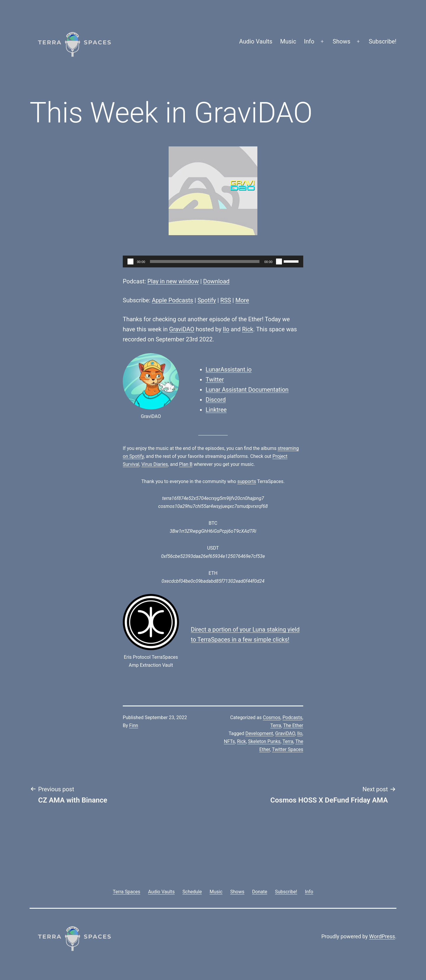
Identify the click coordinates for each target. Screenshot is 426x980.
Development (259, 733)
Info (309, 41)
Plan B (186, 464)
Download (216, 281)
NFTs (229, 741)
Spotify (207, 300)
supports (247, 481)
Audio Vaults (256, 41)
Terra (276, 725)
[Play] (130, 261)
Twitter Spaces (288, 749)
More (242, 300)
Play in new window (173, 281)
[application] (213, 261)
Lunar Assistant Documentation (247, 390)
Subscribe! (383, 41)
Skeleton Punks (264, 741)
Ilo (226, 329)
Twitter (215, 380)
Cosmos (272, 717)
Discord (216, 400)
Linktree (216, 410)
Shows (342, 41)
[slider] (205, 261)
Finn (134, 725)
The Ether (293, 725)
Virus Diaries (155, 464)
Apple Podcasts (172, 300)
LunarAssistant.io (229, 369)
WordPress (382, 936)
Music (288, 41)
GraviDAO (182, 329)
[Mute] (279, 261)
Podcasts (292, 717)
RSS (226, 300)
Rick (248, 329)
